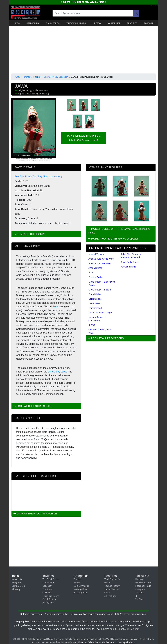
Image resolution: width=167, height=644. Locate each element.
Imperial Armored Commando (97, 319)
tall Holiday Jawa (57, 372)
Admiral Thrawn (96, 254)
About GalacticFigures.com (124, 629)
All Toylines (48, 603)
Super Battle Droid (129, 262)
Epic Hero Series (51, 596)
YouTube (140, 599)
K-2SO (92, 325)
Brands (27, 77)
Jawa (55, 307)
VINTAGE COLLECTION (77, 23)
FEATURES (132, 23)
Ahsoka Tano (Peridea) (99, 263)
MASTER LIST (114, 23)
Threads (139, 593)
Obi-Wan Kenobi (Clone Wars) (100, 331)
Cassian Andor (96, 277)
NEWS (17, 23)
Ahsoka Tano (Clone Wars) (101, 259)
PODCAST (148, 23)
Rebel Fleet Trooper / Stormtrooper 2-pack (131, 256)
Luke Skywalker (81, 586)
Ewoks (77, 582)
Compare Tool (18, 586)
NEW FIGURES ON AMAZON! (84, 2)
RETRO (97, 23)
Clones (77, 579)
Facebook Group (144, 582)
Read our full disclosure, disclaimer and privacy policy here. (107, 642)
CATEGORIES (33, 23)
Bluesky (139, 579)
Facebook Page (143, 586)
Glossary (16, 589)
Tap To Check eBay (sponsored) (33, 94)
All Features (110, 596)
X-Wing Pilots (80, 589)
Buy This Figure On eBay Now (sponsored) (38, 177)
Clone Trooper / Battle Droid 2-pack (102, 283)
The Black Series (51, 579)
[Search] (136, 13)
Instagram (140, 589)
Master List (17, 579)
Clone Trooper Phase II (100, 290)
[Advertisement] (83, 49)
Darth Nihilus (95, 294)
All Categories (80, 593)
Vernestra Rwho (128, 267)
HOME (17, 77)
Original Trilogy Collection (56, 77)
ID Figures (17, 582)
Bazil (91, 273)
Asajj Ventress (95, 268)
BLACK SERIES (53, 23)
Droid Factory (49, 599)
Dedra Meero (95, 303)
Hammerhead (95, 308)
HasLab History (112, 586)
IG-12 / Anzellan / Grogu (100, 313)
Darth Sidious (95, 299)
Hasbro (37, 77)
